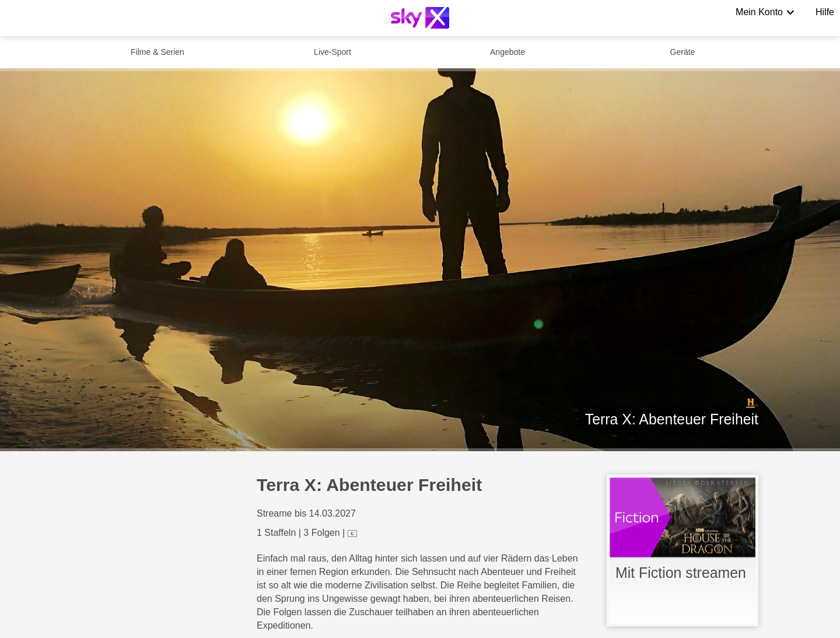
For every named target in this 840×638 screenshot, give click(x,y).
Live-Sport (332, 52)
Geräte (683, 52)
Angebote (508, 52)
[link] (682, 550)
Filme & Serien (157, 52)
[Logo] (420, 18)
